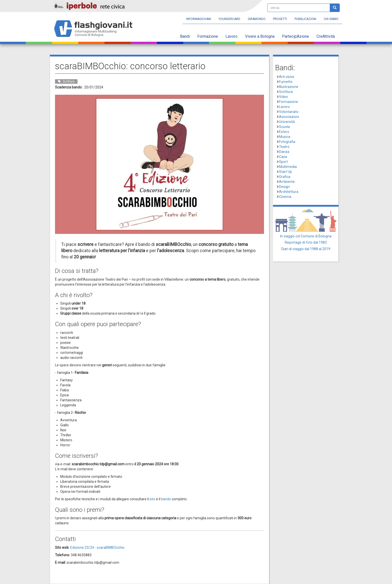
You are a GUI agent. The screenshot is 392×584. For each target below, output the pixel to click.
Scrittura (286, 92)
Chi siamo (331, 19)
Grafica (285, 177)
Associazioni (289, 117)
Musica (285, 137)
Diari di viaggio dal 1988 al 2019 (306, 249)
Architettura (289, 192)
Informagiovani (199, 19)
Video (283, 97)
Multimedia (288, 167)
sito (152, 499)
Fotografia (287, 142)
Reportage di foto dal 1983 (306, 242)
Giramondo (257, 19)
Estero (284, 132)
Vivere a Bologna (260, 36)
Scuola (284, 127)
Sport (283, 162)
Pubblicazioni (305, 19)
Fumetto (286, 82)
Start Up (285, 172)
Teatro (284, 147)
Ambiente (287, 182)
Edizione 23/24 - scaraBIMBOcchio (97, 548)
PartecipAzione (295, 36)
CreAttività (326, 36)
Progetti (280, 19)
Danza (284, 152)
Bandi (185, 36)
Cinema (285, 197)
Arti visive (287, 77)
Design (284, 187)
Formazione (208, 36)
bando (166, 499)
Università (287, 122)
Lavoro (231, 36)
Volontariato (289, 112)
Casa (283, 157)
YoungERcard (229, 19)
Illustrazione (289, 87)
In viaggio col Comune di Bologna (306, 236)
